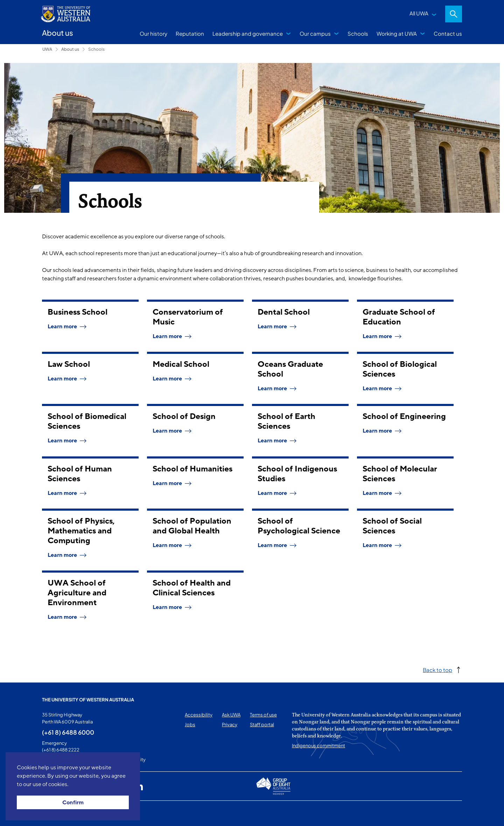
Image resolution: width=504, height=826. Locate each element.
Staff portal (262, 724)
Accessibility (199, 715)
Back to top (437, 670)
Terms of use (263, 715)
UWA (47, 49)
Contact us (448, 33)
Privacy (230, 724)
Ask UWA (231, 715)
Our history (153, 33)
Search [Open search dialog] (454, 14)
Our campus (315, 33)
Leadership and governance (248, 33)
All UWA (419, 13)
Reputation (190, 33)
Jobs (190, 724)
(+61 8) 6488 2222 (61, 750)
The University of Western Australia (88, 700)
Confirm (73, 803)
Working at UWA (397, 33)
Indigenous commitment (318, 745)
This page (52, 813)
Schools (358, 33)
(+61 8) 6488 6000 (68, 732)
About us (70, 49)
